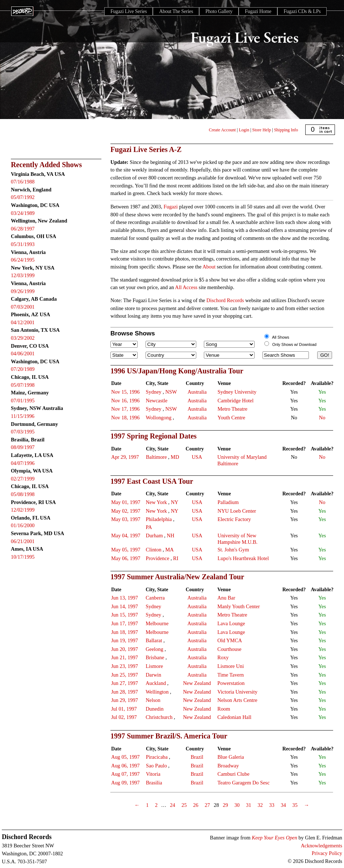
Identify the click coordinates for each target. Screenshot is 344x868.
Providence (158, 558)
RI (176, 558)
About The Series (176, 11)
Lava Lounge (231, 623)
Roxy (223, 657)
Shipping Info (286, 130)
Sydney (154, 392)
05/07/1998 (23, 385)
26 (196, 805)
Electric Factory (234, 519)
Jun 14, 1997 (125, 606)
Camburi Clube (233, 774)
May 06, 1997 (126, 558)
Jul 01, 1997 (124, 709)
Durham (154, 535)
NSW (171, 392)
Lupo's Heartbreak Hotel (243, 558)
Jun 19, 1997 (125, 640)
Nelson (153, 700)
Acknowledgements (322, 846)
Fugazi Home (258, 11)
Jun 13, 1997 (125, 598)
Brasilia (154, 783)
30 (237, 805)
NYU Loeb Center (237, 511)
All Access (186, 287)
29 (225, 805)
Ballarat (154, 640)
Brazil (197, 757)
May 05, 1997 (126, 550)
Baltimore (156, 457)
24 (172, 805)
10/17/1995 (23, 557)
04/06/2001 (23, 353)
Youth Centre (232, 418)
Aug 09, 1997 (125, 783)
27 (207, 805)
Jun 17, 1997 (125, 623)
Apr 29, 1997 (125, 457)
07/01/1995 (23, 401)
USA (197, 457)
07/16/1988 (23, 182)
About (209, 267)
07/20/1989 (23, 369)
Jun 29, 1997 (125, 700)
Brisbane (155, 657)
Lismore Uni (230, 666)
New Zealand (197, 683)
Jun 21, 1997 (125, 657)
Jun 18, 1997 (125, 632)
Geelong (154, 649)
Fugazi (171, 207)
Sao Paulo (156, 766)
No (322, 418)
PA (149, 527)
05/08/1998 (23, 494)
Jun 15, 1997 (125, 615)
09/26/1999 (23, 291)
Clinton (154, 550)
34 (283, 805)
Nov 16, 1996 (125, 401)
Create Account (222, 130)
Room (224, 709)
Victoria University (237, 692)
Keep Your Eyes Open (274, 838)
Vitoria (153, 774)
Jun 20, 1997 (125, 649)
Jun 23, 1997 (125, 666)
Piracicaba (157, 757)
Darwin (153, 675)
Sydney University (237, 392)
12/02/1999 (23, 510)
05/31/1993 (23, 244)
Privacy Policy (327, 853)
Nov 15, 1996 (125, 392)
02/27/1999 (23, 479)
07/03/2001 (23, 307)
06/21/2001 (23, 541)
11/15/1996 (23, 416)
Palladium (228, 502)
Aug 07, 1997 (125, 774)
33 (272, 805)
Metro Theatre (232, 409)
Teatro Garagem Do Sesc (243, 783)
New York (156, 502)
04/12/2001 (23, 322)
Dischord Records (225, 300)
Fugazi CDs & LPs (302, 11)
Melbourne (157, 623)
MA (170, 550)
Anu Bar (226, 598)
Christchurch (159, 717)
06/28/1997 (23, 229)
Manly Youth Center (238, 606)
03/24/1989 (23, 213)
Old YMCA (230, 640)
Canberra (155, 598)
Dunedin (155, 709)
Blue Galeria (230, 757)
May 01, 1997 (126, 502)
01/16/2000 (23, 525)
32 (260, 805)
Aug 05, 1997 (125, 757)
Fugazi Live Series (129, 11)
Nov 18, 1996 (125, 418)
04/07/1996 (23, 463)
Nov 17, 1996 (125, 409)
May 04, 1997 (126, 535)
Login (244, 130)
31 (248, 805)
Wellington (157, 692)
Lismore (154, 666)
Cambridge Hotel (236, 401)
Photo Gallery (219, 11)
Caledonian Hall (234, 717)
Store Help (262, 130)
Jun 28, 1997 (125, 692)
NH (170, 535)
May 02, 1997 (126, 511)
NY (175, 502)
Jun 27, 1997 (125, 683)
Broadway (228, 766)
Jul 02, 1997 (124, 717)
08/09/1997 (23, 447)
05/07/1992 (23, 197)
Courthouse (229, 649)
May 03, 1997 (126, 519)
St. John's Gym (233, 550)
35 (295, 805)
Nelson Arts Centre (237, 700)
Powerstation (231, 683)
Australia (197, 392)
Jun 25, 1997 (125, 675)
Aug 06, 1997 (125, 766)
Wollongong (159, 418)
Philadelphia (159, 519)
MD (175, 457)
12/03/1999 (23, 275)
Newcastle (157, 401)
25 (184, 805)
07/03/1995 (23, 432)
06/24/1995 (23, 260)
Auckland (156, 683)
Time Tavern (230, 675)
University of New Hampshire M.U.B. (238, 539)
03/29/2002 (23, 338)
